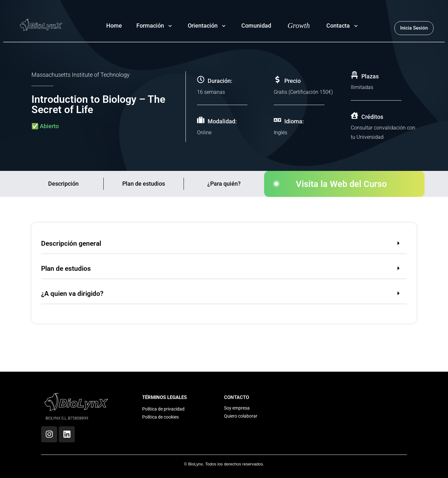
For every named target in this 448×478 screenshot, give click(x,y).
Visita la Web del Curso (341, 184)
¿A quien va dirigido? (72, 294)
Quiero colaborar (241, 416)
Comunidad (256, 26)
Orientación (203, 26)
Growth (299, 26)
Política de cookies (160, 417)
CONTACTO (237, 397)
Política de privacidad (163, 409)
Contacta (338, 26)
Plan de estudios (144, 184)
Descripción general (71, 243)
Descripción (63, 184)
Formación (150, 26)
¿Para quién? (224, 184)
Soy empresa (237, 408)
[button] (224, 245)
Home (114, 26)
